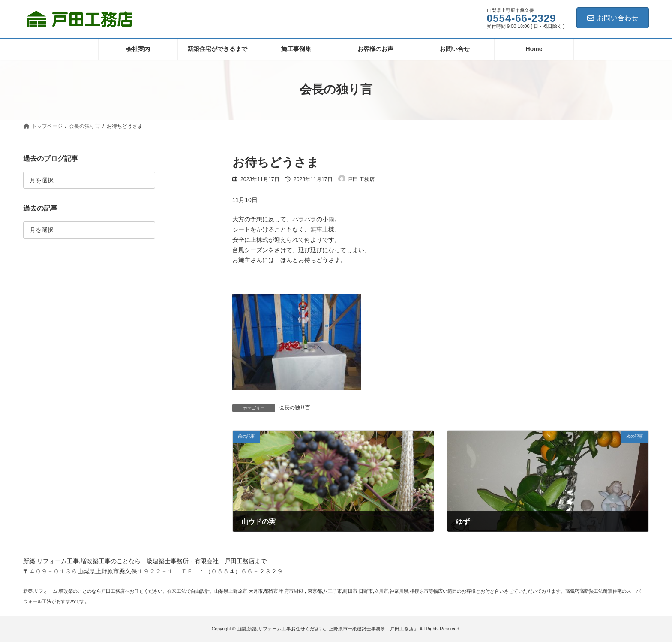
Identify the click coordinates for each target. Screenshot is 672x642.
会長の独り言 (295, 407)
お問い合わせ (613, 18)
